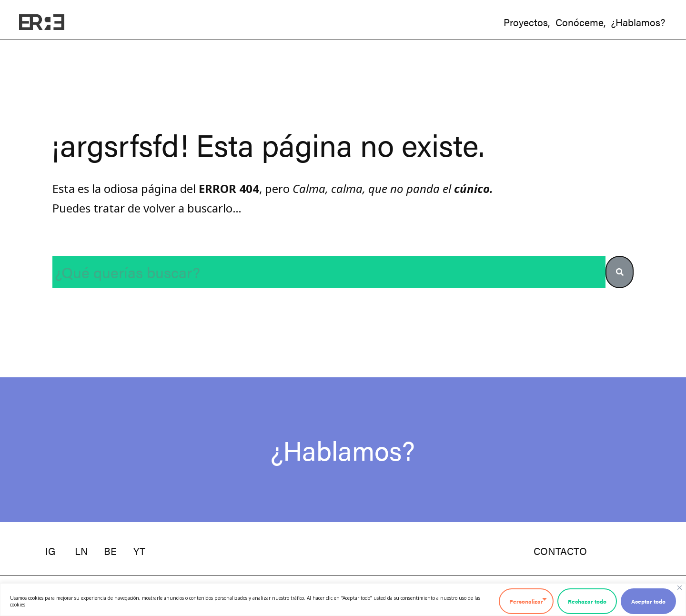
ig (50, 551)
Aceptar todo (648, 601)
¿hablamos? (638, 22)
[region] (343, 600)
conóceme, (580, 22)
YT (139, 551)
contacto (560, 551)
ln (81, 551)
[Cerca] (680, 588)
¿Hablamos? (343, 449)
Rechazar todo (587, 601)
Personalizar (526, 601)
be (110, 551)
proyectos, (527, 22)
